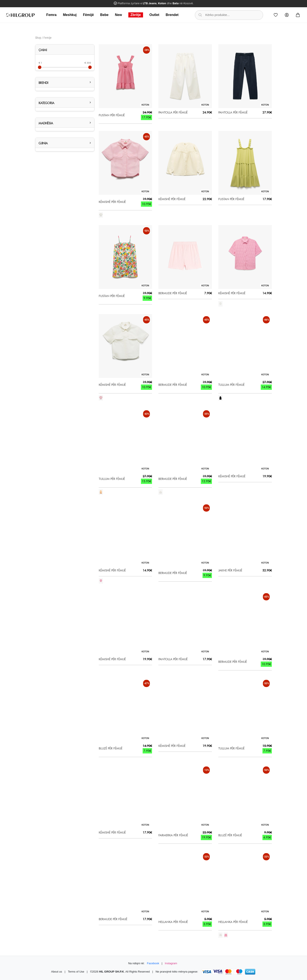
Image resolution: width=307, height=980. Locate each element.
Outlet (154, 15)
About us (57, 972)
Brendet (172, 15)
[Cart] (298, 15)
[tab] (65, 50)
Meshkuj (70, 15)
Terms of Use (76, 972)
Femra (51, 15)
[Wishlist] (276, 15)
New (118, 15)
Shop (38, 38)
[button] (65, 82)
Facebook (153, 963)
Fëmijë (88, 15)
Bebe (104, 15)
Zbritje (136, 15)
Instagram (171, 963)
